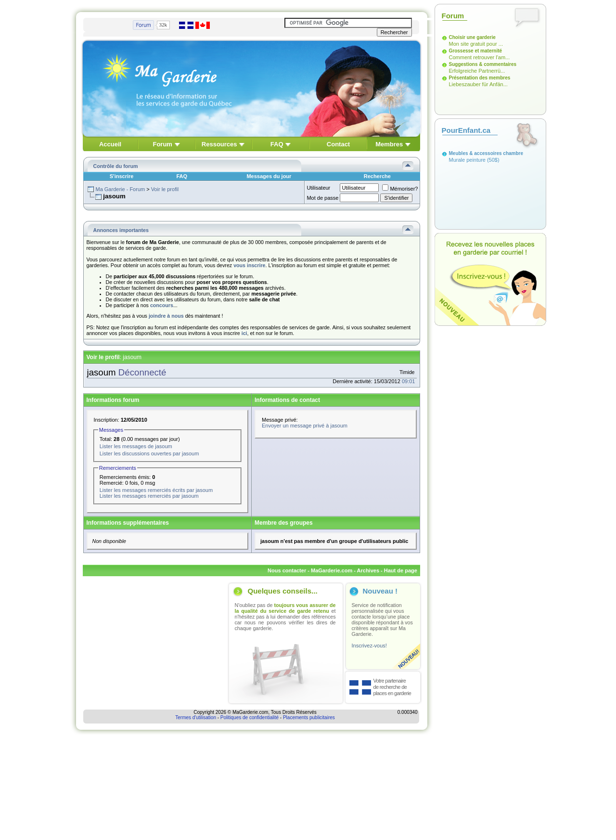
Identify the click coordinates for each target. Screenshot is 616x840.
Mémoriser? (400, 189)
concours (162, 305)
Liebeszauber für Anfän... (478, 84)
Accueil (110, 144)
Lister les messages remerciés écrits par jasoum (156, 490)
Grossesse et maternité (476, 51)
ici (244, 333)
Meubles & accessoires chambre (486, 153)
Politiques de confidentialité (250, 717)
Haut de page (401, 570)
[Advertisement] (154, 643)
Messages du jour (269, 176)
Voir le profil (165, 189)
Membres (389, 144)
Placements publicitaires (309, 717)
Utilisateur (318, 188)
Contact (338, 144)
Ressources (219, 144)
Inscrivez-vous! (369, 646)
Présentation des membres (480, 78)
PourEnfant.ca (466, 130)
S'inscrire (122, 176)
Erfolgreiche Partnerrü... (477, 71)
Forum (162, 144)
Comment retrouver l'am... (480, 57)
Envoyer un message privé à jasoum (305, 426)
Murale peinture (467, 160)
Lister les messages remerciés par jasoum (149, 496)
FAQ (277, 144)
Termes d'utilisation (196, 717)
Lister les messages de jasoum (136, 446)
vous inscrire (249, 265)
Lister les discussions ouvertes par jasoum (149, 453)
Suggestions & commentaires (483, 64)
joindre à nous (166, 316)
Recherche (377, 176)
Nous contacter (287, 570)
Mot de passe (322, 198)
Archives (368, 570)
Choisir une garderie (472, 37)
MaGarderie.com (332, 570)
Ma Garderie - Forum (120, 189)
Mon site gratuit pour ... (476, 44)
